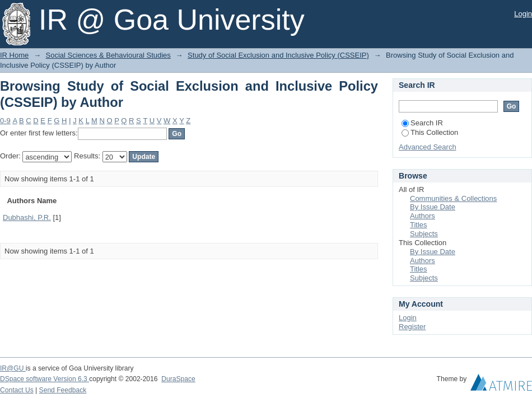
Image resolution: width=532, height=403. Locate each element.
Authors (423, 216)
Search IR (422, 123)
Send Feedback (63, 390)
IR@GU (13, 368)
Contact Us (17, 390)
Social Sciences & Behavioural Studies (108, 55)
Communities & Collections (453, 198)
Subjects (424, 234)
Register (412, 327)
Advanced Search (428, 147)
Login (523, 14)
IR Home (14, 55)
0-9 (5, 121)
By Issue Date (433, 207)
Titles (419, 225)
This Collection (430, 132)
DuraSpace (178, 379)
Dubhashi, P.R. (27, 217)
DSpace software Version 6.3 (45, 379)
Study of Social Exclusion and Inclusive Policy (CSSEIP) (278, 55)
